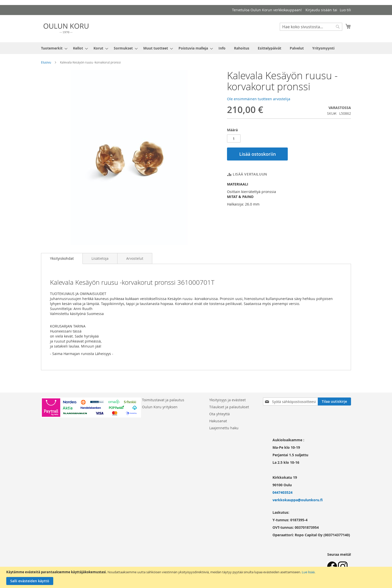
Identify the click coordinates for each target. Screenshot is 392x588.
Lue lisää (308, 572)
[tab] (62, 258)
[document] (197, 577)
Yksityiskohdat (62, 258)
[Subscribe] (334, 401)
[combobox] (311, 27)
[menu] (196, 48)
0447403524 (282, 492)
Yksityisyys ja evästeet (227, 400)
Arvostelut (135, 258)
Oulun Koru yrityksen (160, 407)
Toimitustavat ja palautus (163, 400)
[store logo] (66, 28)
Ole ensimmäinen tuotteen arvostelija (259, 99)
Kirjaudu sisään (319, 10)
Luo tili (345, 10)
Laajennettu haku (224, 428)
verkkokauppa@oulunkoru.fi (298, 500)
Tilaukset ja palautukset (229, 407)
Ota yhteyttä (219, 414)
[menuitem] (53, 48)
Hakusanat (218, 421)
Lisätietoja (100, 258)
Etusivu (46, 62)
